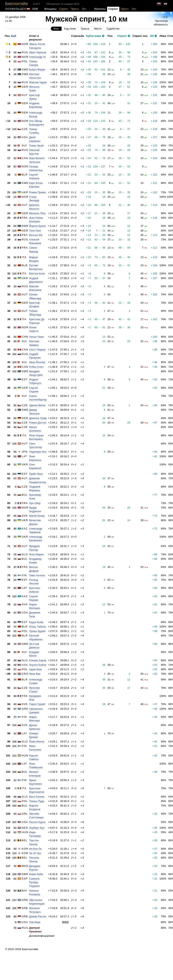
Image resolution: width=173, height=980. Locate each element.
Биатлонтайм (16, 4)
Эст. (84, 9)
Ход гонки (70, 29)
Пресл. (75, 9)
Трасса (85, 29)
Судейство (113, 29)
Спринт (64, 9)
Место (98, 29)
